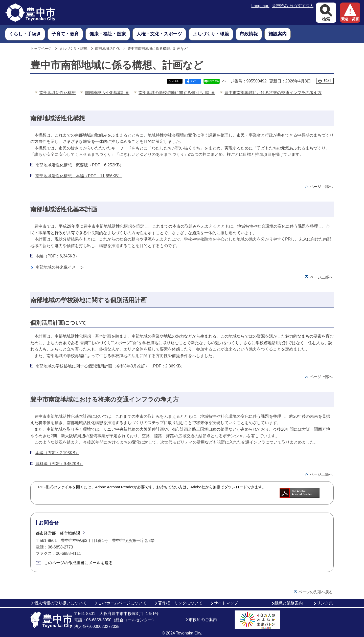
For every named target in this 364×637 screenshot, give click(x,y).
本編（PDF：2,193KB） (57, 453)
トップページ (41, 49)
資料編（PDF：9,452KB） (59, 464)
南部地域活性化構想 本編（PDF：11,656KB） (79, 176)
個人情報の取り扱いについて (60, 603)
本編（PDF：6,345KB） (57, 256)
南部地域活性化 (107, 49)
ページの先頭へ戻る (316, 592)
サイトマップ (226, 603)
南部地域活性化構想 (58, 93)
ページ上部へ (321, 186)
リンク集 (325, 603)
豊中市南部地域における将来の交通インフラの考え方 (273, 93)
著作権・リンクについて (180, 603)
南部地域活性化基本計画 (107, 93)
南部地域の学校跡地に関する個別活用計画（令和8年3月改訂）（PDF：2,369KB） (110, 366)
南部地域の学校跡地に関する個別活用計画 (177, 93)
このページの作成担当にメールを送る (78, 563)
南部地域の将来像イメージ (60, 267)
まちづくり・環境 (73, 49)
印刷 (327, 81)
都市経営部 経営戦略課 (58, 533)
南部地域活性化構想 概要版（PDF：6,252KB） (79, 165)
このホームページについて (122, 603)
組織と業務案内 (289, 603)
